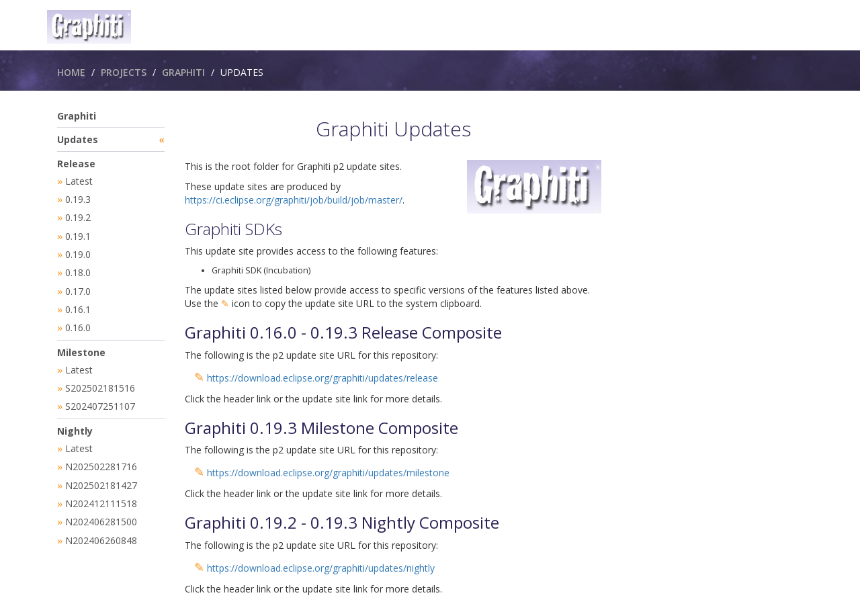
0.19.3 (78, 199)
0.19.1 (78, 234)
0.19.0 (78, 252)
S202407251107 (100, 399)
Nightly (75, 423)
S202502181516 (100, 381)
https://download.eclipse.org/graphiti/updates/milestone (328, 473)
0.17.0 (78, 287)
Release (76, 164)
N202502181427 (101, 476)
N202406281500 (101, 511)
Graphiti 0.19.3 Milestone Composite (321, 428)
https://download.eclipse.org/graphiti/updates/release (322, 378)
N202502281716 (101, 458)
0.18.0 (78, 269)
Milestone (81, 346)
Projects (124, 72)
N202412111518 (101, 493)
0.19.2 (78, 216)
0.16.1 (78, 305)
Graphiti (183, 72)
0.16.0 (78, 322)
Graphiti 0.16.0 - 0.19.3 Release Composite (343, 332)
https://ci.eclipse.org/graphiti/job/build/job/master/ (294, 200)
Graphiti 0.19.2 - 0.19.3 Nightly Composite (342, 522)
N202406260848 (101, 529)
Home (71, 72)
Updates (78, 139)
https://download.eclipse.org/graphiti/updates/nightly (321, 568)
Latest (79, 181)
